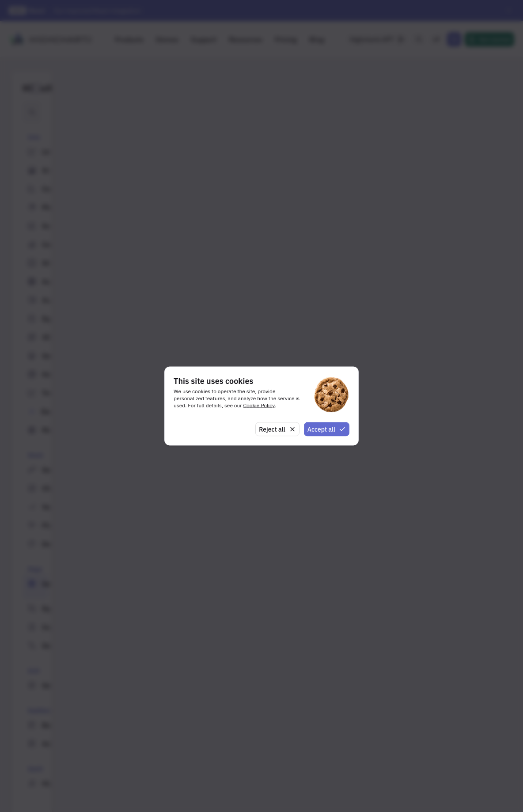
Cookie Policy (259, 405)
